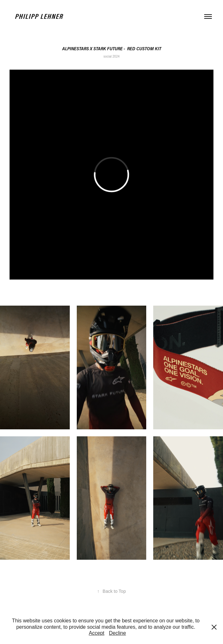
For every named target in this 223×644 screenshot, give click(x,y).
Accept (97, 633)
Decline (117, 633)
